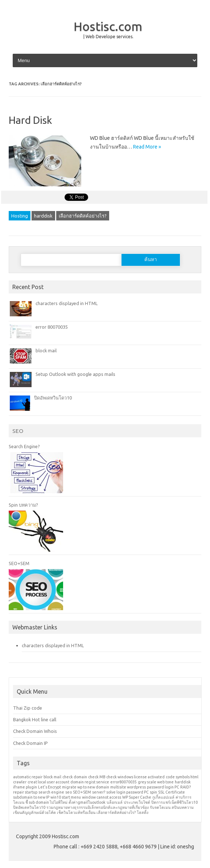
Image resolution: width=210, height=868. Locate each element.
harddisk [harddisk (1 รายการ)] (183, 782)
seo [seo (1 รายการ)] (69, 792)
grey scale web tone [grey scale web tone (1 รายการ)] (156, 782)
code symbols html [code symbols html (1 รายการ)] (182, 777)
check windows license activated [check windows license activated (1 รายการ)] (135, 777)
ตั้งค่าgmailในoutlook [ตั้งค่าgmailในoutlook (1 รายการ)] (87, 802)
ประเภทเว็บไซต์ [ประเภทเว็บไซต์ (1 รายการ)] (137, 802)
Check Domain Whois (35, 731)
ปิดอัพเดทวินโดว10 (53, 398)
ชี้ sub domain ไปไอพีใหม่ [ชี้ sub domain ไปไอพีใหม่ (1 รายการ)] (46, 802)
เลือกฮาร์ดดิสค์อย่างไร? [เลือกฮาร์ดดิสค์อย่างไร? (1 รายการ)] (116, 812)
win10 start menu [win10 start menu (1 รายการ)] (66, 797)
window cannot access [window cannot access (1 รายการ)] (102, 797)
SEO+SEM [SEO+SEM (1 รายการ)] (82, 792)
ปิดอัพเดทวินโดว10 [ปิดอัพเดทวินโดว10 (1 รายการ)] (29, 807)
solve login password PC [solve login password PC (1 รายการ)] (127, 792)
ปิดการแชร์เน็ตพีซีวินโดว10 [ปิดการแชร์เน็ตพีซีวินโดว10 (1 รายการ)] (174, 802)
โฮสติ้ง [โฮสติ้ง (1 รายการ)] (143, 812)
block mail (46, 350)
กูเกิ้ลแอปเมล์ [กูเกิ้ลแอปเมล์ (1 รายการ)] (163, 797)
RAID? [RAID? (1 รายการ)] (186, 787)
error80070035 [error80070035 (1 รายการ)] (123, 782)
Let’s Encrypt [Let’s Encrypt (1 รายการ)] (50, 787)
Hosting (20, 216)
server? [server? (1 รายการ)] (99, 792)
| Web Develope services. (108, 36)
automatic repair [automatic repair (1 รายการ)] (28, 777)
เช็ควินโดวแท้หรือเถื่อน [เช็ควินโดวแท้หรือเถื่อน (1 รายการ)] (76, 812)
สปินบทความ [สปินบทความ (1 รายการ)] (183, 807)
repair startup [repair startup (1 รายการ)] (25, 792)
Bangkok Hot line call (35, 719)
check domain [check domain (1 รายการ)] (75, 777)
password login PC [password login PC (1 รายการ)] (163, 787)
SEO (18, 431)
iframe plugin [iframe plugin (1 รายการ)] (25, 787)
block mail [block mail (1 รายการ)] (52, 777)
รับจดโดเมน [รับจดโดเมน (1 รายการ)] (160, 807)
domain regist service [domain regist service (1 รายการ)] (90, 782)
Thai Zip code (28, 708)
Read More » (147, 147)
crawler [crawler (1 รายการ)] (20, 782)
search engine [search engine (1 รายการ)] (51, 792)
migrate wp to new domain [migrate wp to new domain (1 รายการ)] (86, 787)
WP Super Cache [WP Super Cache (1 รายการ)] (137, 797)
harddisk (43, 216)
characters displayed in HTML (67, 303)
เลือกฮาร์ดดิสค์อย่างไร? (83, 216)
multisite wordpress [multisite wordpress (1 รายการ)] (128, 787)
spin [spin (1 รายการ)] (153, 792)
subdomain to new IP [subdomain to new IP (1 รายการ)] (31, 797)
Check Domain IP (30, 743)
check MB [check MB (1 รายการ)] (97, 777)
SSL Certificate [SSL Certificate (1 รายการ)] (172, 792)
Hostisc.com (108, 26)
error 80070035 (52, 327)
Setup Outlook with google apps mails (75, 374)
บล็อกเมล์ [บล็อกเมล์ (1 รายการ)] (115, 802)
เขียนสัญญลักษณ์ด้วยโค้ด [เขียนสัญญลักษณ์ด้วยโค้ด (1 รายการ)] (34, 812)
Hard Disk (30, 120)
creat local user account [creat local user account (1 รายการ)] (48, 782)
